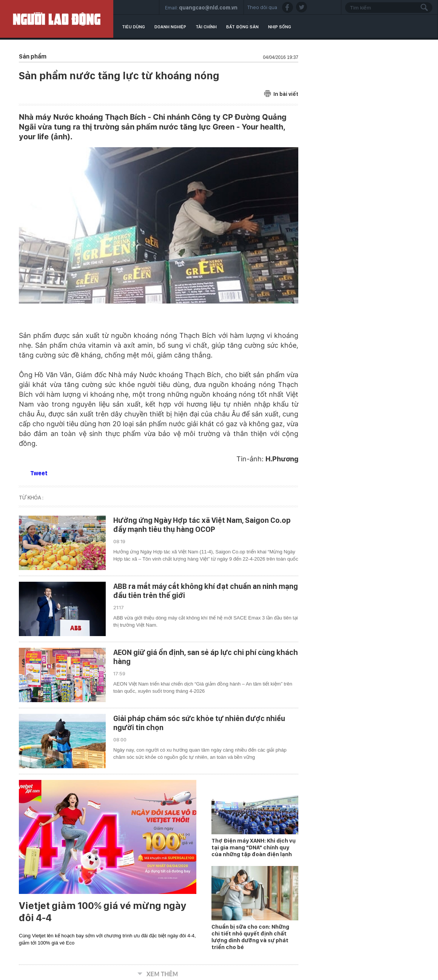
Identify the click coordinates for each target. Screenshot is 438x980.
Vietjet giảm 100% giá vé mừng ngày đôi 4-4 (103, 912)
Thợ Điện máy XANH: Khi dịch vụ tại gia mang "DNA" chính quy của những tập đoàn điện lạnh (254, 847)
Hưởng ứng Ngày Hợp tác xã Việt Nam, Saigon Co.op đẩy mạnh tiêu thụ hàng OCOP (202, 525)
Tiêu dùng (133, 27)
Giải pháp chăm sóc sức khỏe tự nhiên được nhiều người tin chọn (199, 723)
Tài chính (206, 27)
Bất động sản (242, 27)
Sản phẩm (33, 56)
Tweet (39, 473)
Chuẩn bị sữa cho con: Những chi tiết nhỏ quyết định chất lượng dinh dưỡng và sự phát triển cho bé (250, 937)
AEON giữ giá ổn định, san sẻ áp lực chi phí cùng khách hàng (206, 657)
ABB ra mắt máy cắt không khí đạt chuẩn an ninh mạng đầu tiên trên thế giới (206, 591)
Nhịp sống (280, 27)
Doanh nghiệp (170, 27)
